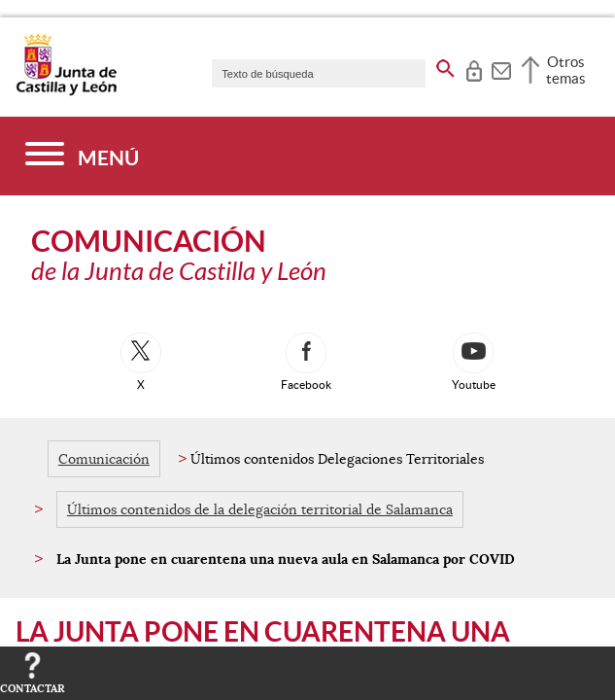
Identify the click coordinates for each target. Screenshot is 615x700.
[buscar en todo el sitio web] (445, 65)
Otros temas (566, 70)
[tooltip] (474, 68)
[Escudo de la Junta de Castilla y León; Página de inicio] (66, 91)
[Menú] (82, 156)
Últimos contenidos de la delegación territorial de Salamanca (260, 509)
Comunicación (104, 459)
